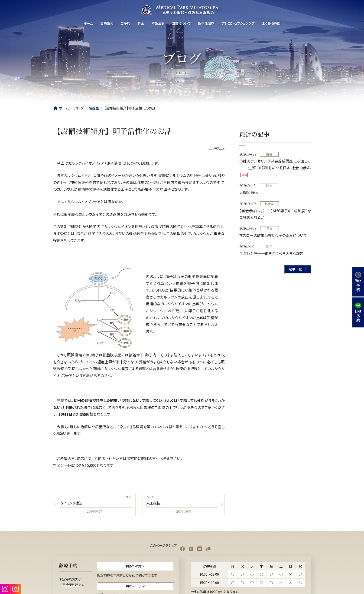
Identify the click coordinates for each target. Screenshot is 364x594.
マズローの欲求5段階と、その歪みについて (273, 235)
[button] (297, 269)
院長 (269, 154)
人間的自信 (249, 192)
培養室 (270, 204)
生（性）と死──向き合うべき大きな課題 (271, 253)
